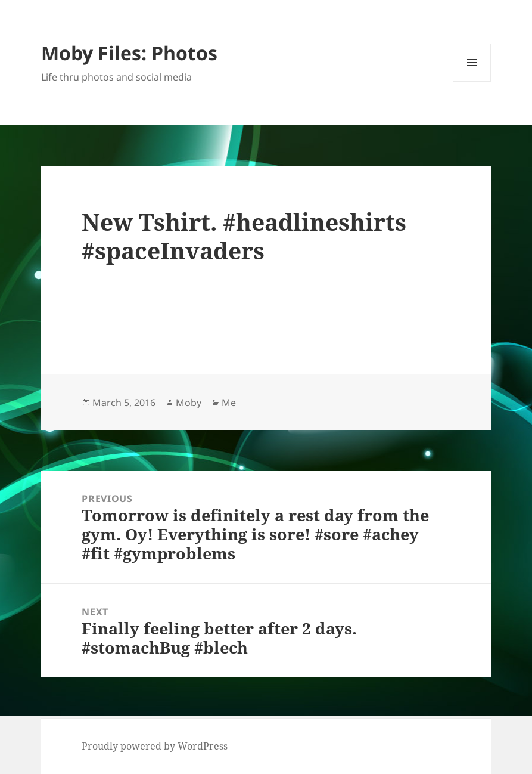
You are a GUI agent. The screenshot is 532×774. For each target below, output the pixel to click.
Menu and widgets (472, 81)
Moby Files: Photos (129, 53)
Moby (189, 403)
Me (229, 403)
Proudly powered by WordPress (155, 746)
